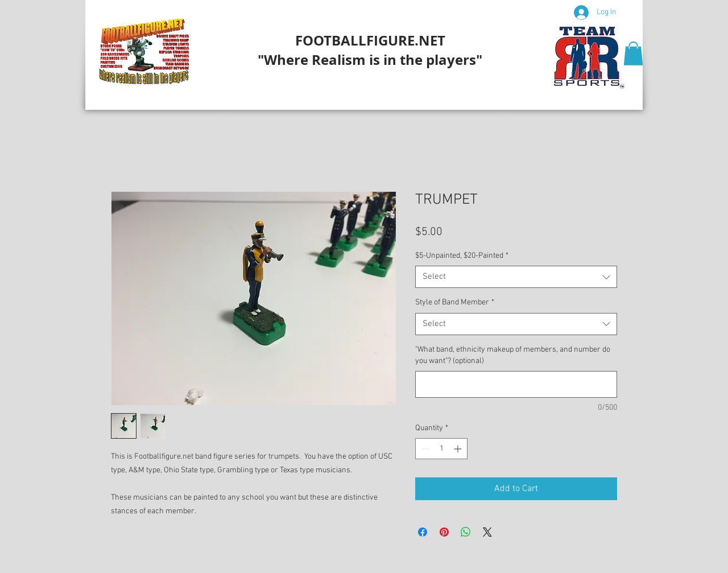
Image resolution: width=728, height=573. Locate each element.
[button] (633, 53)
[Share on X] (487, 532)
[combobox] (516, 277)
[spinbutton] (441, 449)
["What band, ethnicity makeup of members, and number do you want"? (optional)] (516, 384)
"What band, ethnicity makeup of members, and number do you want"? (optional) (513, 355)
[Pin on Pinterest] (444, 532)
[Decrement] (424, 449)
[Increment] (459, 449)
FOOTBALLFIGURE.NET (370, 40)
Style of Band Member (455, 302)
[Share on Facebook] (423, 532)
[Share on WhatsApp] (466, 532)
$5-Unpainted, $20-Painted (462, 256)
